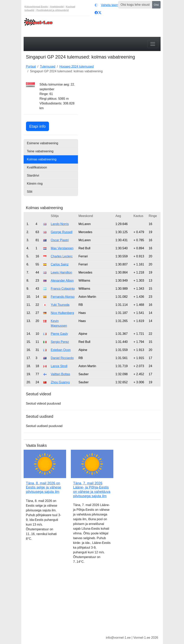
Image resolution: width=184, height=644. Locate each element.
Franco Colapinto (63, 289)
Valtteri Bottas (60, 374)
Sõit (30, 192)
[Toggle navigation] (153, 44)
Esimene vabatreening (43, 143)
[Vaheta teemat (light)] (109, 5)
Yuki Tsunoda (60, 305)
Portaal (31, 67)
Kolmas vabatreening (42, 159)
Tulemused (48, 67)
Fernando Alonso (63, 297)
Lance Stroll (59, 366)
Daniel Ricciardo (62, 358)
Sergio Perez (60, 342)
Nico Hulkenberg (62, 313)
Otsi (156, 5)
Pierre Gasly (59, 334)
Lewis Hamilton (61, 272)
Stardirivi (33, 175)
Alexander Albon (62, 281)
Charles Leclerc (62, 256)
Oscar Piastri (60, 240)
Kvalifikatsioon (37, 167)
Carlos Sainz (60, 264)
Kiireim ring (35, 184)
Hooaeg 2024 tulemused (77, 67)
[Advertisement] (122, 107)
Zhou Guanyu (60, 382)
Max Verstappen (62, 248)
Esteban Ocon (61, 350)
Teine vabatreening (40, 151)
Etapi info (39, 126)
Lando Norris (60, 224)
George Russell (62, 232)
